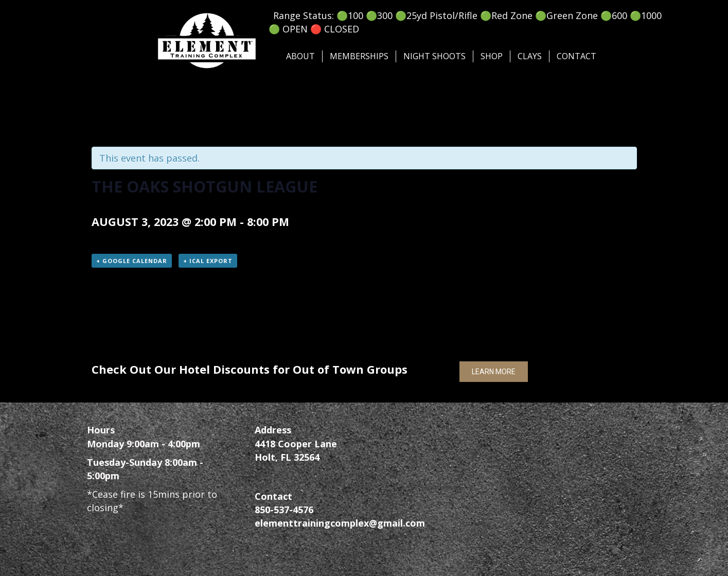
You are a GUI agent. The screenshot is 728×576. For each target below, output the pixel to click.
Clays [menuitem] (530, 56)
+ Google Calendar (132, 261)
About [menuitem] (300, 56)
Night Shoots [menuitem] (434, 56)
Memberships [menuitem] (359, 56)
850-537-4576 (284, 510)
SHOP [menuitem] (492, 56)
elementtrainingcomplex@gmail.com (340, 523)
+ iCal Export (208, 261)
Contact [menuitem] (576, 56)
